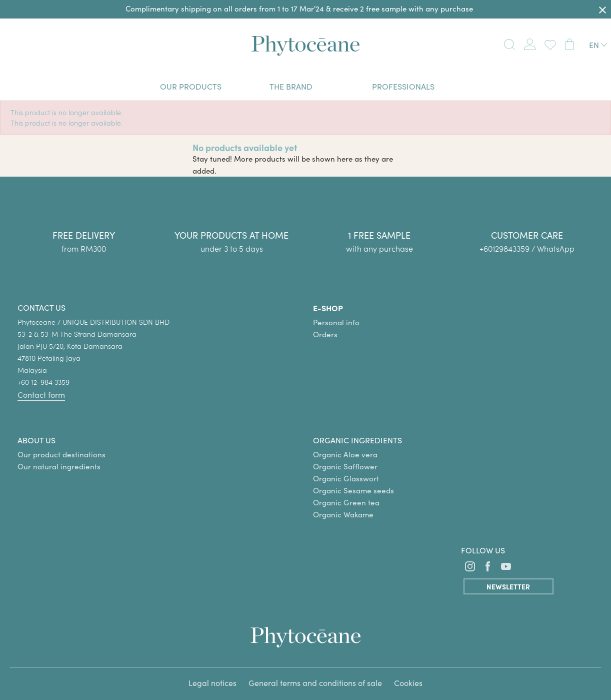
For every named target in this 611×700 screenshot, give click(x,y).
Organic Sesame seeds (353, 490)
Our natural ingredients (59, 466)
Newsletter (508, 586)
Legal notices (212, 683)
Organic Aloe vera (345, 454)
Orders (325, 334)
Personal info (336, 322)
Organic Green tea (346, 502)
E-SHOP (328, 308)
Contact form (41, 395)
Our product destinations (61, 454)
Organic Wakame (343, 514)
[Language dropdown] (598, 45)
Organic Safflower (345, 466)
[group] (527, 223)
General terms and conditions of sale (315, 683)
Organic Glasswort (346, 478)
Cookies (408, 683)
